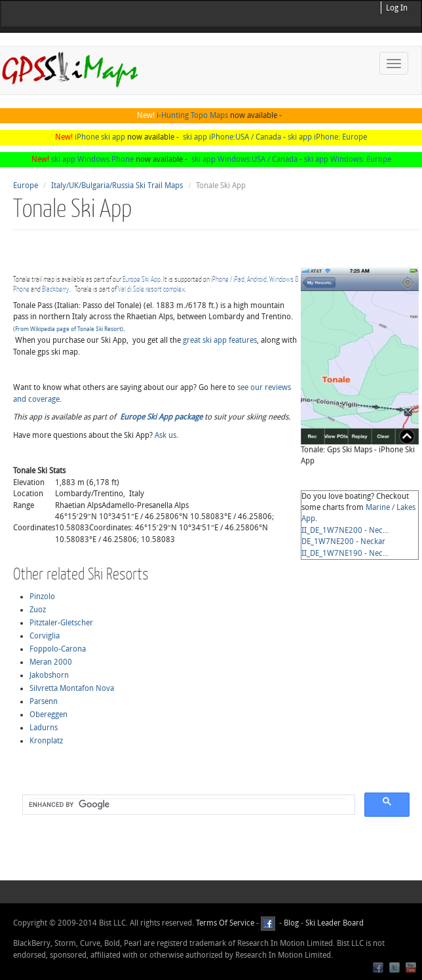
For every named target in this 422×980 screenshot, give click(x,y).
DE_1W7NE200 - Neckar (343, 541)
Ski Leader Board (334, 923)
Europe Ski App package (161, 417)
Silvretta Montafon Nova (72, 688)
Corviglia (45, 636)
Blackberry (56, 289)
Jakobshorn (49, 675)
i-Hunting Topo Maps (192, 115)
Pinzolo (42, 597)
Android (257, 279)
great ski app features (220, 340)
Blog (291, 923)
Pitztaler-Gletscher (61, 623)
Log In (397, 8)
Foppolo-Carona (58, 649)
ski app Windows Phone (92, 159)
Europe (26, 186)
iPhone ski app (100, 137)
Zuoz (38, 610)
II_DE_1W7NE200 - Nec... (345, 530)
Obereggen (48, 715)
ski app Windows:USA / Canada (244, 159)
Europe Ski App (142, 279)
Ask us (165, 435)
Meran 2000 (51, 662)
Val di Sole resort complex (151, 289)
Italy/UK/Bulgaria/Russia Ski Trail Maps (117, 186)
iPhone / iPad (228, 279)
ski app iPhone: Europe (327, 137)
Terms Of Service (225, 923)
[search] (187, 805)
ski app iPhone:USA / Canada (232, 137)
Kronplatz (46, 741)
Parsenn (44, 701)
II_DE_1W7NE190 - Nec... (345, 553)
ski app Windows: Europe (348, 159)
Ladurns (44, 728)
